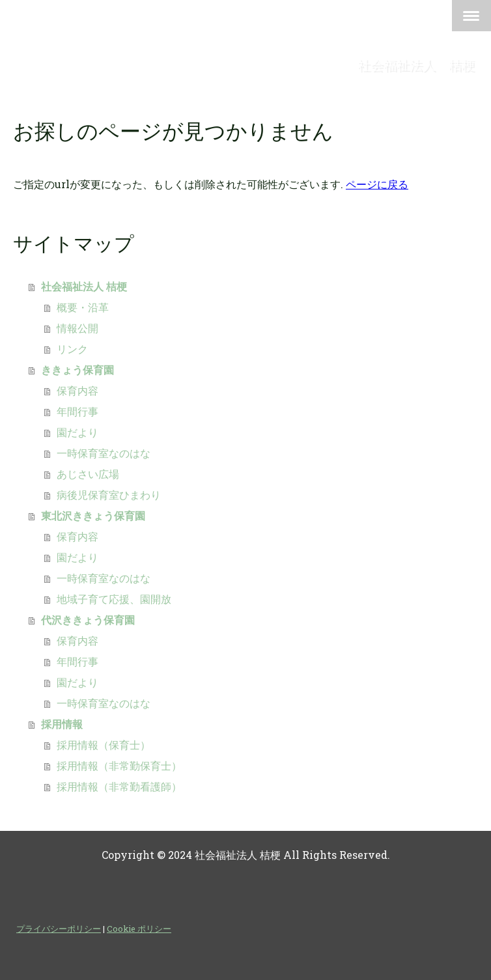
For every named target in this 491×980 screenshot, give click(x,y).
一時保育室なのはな (104, 453)
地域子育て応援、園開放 (114, 599)
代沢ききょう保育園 (88, 620)
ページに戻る (377, 184)
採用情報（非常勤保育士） (119, 765)
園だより (77, 432)
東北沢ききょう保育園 (93, 515)
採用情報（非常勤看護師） (119, 786)
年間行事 (77, 411)
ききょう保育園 (77, 370)
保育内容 (77, 390)
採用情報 (62, 724)
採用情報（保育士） (104, 745)
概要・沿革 (83, 307)
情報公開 (77, 328)
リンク (72, 349)
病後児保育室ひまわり (109, 495)
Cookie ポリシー (139, 929)
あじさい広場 (88, 474)
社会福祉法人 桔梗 (84, 286)
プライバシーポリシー (59, 929)
